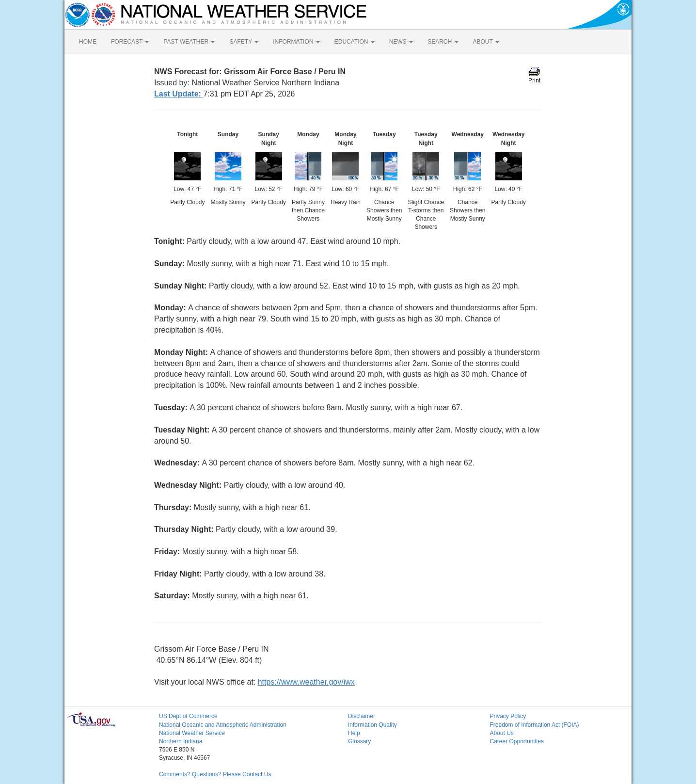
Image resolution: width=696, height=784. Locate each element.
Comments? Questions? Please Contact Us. (216, 774)
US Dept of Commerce (188, 716)
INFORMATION (296, 42)
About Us (502, 733)
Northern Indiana (181, 741)
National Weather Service (192, 733)
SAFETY (244, 42)
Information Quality (372, 725)
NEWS (401, 42)
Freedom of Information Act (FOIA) (535, 725)
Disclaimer (362, 716)
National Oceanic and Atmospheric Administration (223, 725)
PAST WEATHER (189, 42)
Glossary (359, 741)
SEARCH (443, 42)
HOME (88, 42)
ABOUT (486, 42)
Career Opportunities (517, 741)
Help (354, 733)
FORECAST (130, 42)
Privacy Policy (508, 716)
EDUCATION (355, 42)
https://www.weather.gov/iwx (306, 682)
